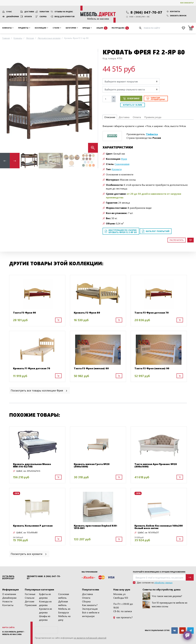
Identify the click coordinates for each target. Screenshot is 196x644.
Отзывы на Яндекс (64, 12)
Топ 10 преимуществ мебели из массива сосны (165, 604)
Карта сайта (8, 627)
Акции (102, 28)
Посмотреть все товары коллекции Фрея (39, 390)
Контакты (173, 11)
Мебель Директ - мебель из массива (14, 633)
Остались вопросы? (8, 577)
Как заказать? (187, 3)
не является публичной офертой (90, 638)
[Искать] (140, 28)
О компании (9, 594)
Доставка (29, 12)
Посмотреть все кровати (29, 554)
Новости (7, 601)
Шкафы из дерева (45, 618)
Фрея (124, 159)
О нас (9, 12)
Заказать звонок (177, 16)
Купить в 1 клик (133, 105)
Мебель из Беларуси (64, 611)
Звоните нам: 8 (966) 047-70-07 (44, 577)
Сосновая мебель (64, 596)
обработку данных (163, 583)
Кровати (117, 169)
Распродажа (120, 28)
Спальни (30, 598)
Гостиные (30, 594)
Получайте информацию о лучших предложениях (159, 572)
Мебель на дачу (64, 618)
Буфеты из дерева (45, 596)
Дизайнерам (13, 16)
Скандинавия (122, 164)
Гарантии (44, 12)
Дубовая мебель (63, 603)
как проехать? (123, 617)
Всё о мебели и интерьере (91, 614)
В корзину (131, 98)
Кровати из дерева (45, 611)
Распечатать (177, 240)
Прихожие (31, 605)
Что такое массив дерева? (162, 596)
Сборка (43, 16)
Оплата (28, 16)
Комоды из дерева (45, 603)
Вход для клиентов (64, 16)
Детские (30, 601)
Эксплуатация (90, 609)
